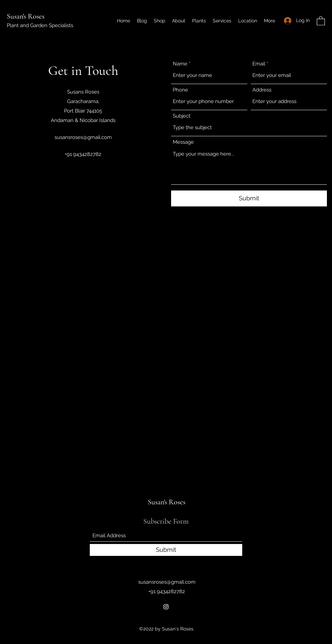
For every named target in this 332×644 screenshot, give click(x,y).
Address (262, 90)
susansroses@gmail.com (83, 137)
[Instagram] (166, 607)
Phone (180, 90)
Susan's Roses (26, 16)
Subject (182, 116)
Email (259, 64)
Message (183, 142)
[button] (321, 21)
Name (180, 64)
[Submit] (249, 198)
